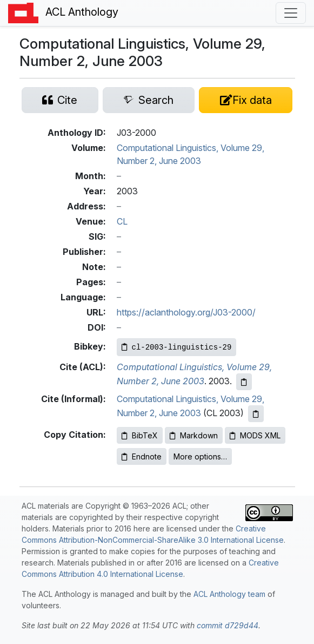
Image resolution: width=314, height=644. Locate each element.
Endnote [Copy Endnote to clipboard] (142, 456)
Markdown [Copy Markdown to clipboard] (194, 435)
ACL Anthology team (229, 594)
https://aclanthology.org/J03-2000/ (186, 312)
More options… (200, 456)
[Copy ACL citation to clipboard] (244, 382)
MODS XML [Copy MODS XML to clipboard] (255, 435)
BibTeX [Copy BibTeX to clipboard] (140, 435)
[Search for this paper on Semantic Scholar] (149, 100)
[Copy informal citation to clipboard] (256, 414)
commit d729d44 (228, 625)
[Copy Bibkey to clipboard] (177, 347)
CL (122, 221)
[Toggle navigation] (291, 13)
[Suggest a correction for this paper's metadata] (246, 100)
